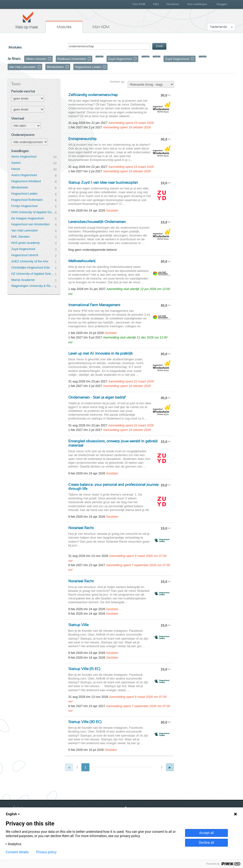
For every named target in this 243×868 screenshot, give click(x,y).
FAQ (156, 4)
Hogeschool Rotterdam (27, 200)
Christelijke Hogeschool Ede (30, 268)
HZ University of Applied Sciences (33, 274)
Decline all (206, 843)
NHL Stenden (20, 237)
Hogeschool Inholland (26, 181)
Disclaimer (173, 4)
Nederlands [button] (218, 27)
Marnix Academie (23, 280)
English (13, 814)
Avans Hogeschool (24, 175)
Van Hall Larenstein (24, 230)
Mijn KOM (101, 27)
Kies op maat (27, 20)
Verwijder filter (50, 59)
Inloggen (222, 4)
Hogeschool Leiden (24, 194)
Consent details (17, 852)
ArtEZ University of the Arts (30, 261)
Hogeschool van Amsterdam (30, 224)
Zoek (159, 46)
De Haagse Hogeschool (27, 218)
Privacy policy (46, 852)
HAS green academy (25, 243)
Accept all (206, 833)
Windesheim (20, 187)
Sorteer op (117, 82)
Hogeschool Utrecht (25, 255)
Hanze (16, 169)
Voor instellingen (197, 4)
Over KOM (139, 4)
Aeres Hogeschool (24, 157)
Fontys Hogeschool (24, 206)
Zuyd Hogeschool (23, 249)
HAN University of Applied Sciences (33, 212)
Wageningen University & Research (33, 286)
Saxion (16, 163)
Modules (64, 27)
